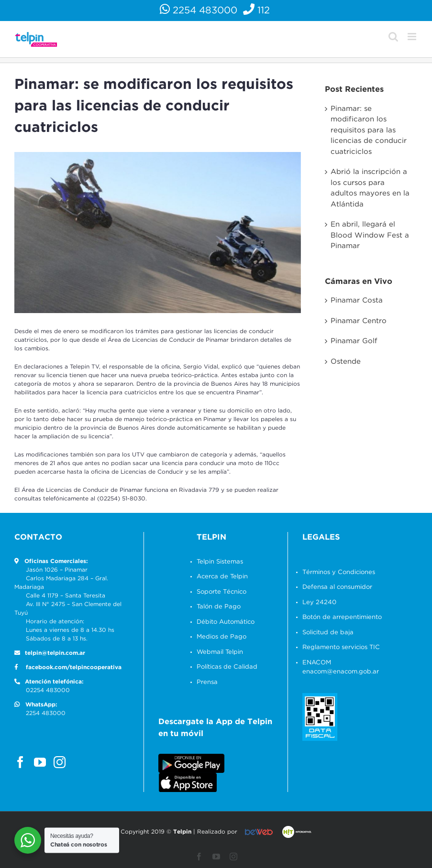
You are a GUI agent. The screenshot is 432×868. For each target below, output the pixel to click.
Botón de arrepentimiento (339, 616)
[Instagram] (60, 760)
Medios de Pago (220, 635)
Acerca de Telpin (221, 575)
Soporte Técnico (220, 590)
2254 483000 (198, 11)
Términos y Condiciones (336, 570)
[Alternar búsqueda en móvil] (389, 37)
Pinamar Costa (353, 300)
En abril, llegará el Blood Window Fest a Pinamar (366, 235)
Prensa (206, 680)
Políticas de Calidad (226, 666)
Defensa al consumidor (334, 586)
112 (255, 11)
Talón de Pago (217, 605)
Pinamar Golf (351, 341)
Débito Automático (224, 620)
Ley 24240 (316, 601)
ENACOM (314, 661)
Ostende (342, 362)
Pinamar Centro (355, 321)
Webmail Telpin (218, 650)
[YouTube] (40, 760)
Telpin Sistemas (218, 560)
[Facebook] (20, 760)
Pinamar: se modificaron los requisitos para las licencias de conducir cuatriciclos (365, 130)
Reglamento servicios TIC (338, 646)
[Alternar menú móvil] (408, 37)
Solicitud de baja (325, 631)
